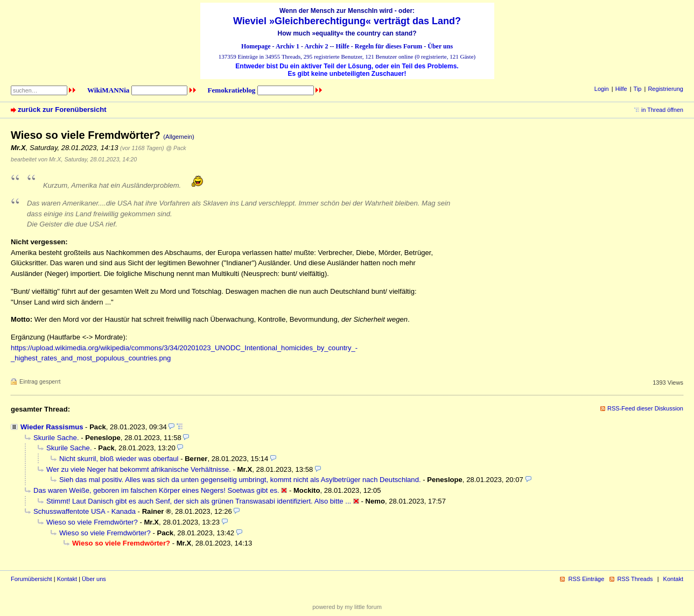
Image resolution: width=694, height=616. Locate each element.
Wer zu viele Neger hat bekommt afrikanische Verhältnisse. (139, 469)
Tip (638, 89)
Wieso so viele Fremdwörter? (92, 522)
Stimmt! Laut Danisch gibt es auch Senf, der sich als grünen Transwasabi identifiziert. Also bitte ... (199, 501)
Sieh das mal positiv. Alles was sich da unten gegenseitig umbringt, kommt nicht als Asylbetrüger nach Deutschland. (240, 480)
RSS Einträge (586, 579)
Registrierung (665, 89)
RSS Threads (635, 579)
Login (602, 89)
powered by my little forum (347, 607)
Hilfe (343, 46)
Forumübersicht (31, 579)
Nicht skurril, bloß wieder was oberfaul (119, 459)
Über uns (440, 46)
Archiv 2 (316, 46)
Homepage (256, 46)
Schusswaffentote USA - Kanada (85, 511)
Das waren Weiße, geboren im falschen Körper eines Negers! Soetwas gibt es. (156, 490)
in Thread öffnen (662, 110)
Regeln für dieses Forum (388, 46)
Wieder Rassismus (52, 427)
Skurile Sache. (56, 438)
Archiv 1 (288, 46)
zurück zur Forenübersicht (62, 109)
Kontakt (67, 579)
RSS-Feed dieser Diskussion (645, 408)
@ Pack (176, 148)
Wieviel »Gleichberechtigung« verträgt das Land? (347, 21)
